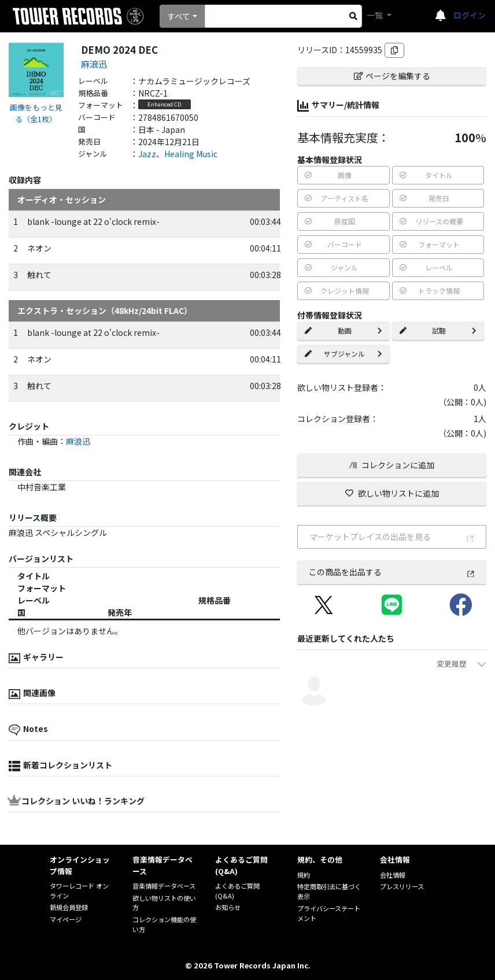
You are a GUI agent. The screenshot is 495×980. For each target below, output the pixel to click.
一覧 (376, 15)
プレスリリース (402, 886)
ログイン (470, 15)
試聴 (438, 330)
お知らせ (228, 907)
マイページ (66, 919)
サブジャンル (343, 354)
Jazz (147, 154)
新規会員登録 (69, 907)
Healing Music (191, 154)
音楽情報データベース (164, 886)
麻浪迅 (94, 64)
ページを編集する (392, 76)
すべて (179, 16)
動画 (343, 330)
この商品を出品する (392, 572)
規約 (304, 875)
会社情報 (393, 875)
